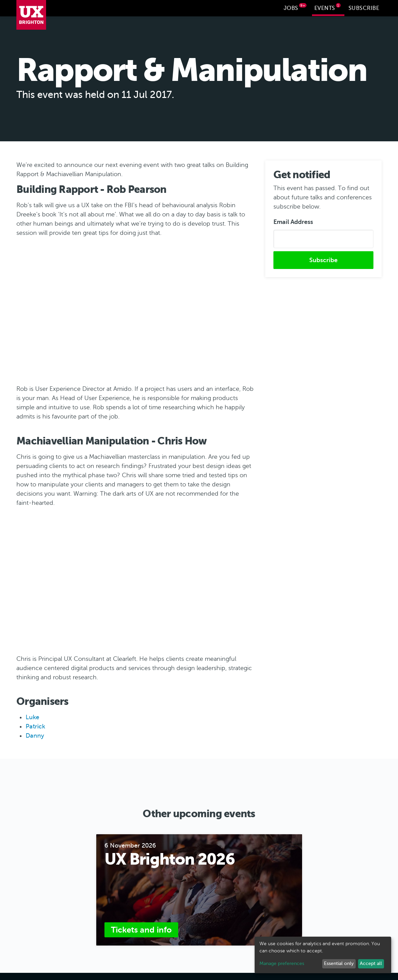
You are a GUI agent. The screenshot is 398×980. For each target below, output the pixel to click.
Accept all (371, 963)
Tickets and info (141, 929)
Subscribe (364, 8)
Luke (32, 716)
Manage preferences (282, 963)
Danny (35, 735)
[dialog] (323, 955)
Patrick (35, 726)
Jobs (295, 7)
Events (328, 7)
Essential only (339, 963)
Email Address (293, 221)
